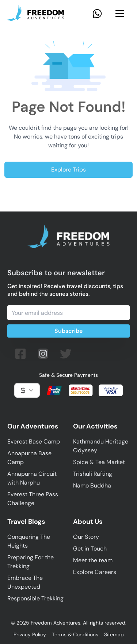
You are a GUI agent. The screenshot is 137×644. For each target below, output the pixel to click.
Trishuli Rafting (93, 474)
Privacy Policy (30, 634)
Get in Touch (90, 549)
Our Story (86, 537)
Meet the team (93, 560)
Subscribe (68, 331)
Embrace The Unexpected (25, 582)
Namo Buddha (92, 485)
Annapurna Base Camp (29, 458)
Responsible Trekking (35, 598)
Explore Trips (68, 170)
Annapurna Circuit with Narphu (32, 478)
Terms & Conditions (75, 634)
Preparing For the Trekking (31, 562)
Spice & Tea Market (99, 462)
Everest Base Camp (34, 441)
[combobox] (27, 390)
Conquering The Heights (29, 541)
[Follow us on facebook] (20, 354)
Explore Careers (95, 572)
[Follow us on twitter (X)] (66, 354)
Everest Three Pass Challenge (33, 499)
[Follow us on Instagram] (43, 354)
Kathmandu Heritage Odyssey (101, 446)
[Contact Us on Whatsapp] (97, 14)
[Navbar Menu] (120, 14)
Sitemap (114, 634)
